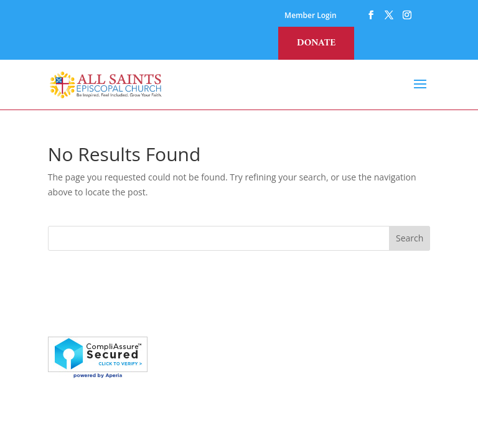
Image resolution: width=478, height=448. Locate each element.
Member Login (311, 16)
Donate (316, 43)
